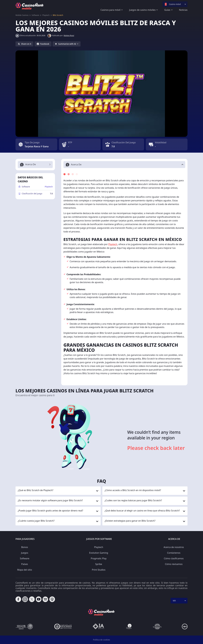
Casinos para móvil (110, 10)
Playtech (46, 15)
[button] (124, 165)
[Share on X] (24, 44)
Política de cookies (102, 640)
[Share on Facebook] (43, 44)
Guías (167, 10)
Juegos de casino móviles (142, 10)
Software (35, 15)
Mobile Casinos (22, 15)
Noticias (183, 10)
